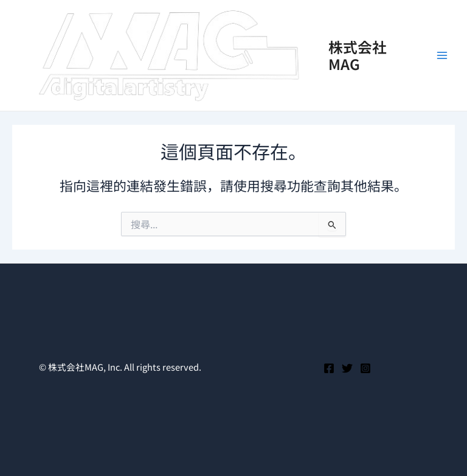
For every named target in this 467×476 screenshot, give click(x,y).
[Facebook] (329, 368)
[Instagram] (365, 368)
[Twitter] (347, 368)
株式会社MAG (358, 55)
